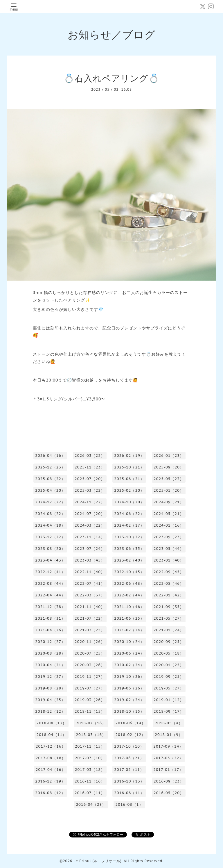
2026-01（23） (169, 456)
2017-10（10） (129, 746)
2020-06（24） (129, 653)
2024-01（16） (169, 525)
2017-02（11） (129, 770)
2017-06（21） (129, 758)
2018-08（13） (51, 723)
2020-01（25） (169, 665)
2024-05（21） (169, 514)
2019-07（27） (90, 688)
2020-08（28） (50, 653)
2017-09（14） (168, 746)
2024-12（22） (50, 502)
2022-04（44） (50, 595)
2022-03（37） (90, 595)
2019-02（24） (129, 700)
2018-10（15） (129, 711)
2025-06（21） (129, 479)
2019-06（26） (129, 688)
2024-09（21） (169, 502)
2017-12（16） (51, 746)
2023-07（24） (90, 549)
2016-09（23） (169, 781)
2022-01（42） (169, 595)
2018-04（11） (51, 735)
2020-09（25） (169, 642)
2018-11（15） (90, 711)
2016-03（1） (129, 804)
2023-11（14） (90, 537)
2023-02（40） (129, 560)
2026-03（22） (90, 456)
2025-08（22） (50, 479)
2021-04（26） (50, 630)
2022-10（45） (129, 572)
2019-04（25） (50, 700)
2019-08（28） (50, 688)
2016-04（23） (91, 804)
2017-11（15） (90, 746)
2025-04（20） (50, 490)
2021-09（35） (169, 607)
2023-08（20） (50, 549)
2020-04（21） (50, 665)
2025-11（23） (90, 467)
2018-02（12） (130, 735)
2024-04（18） (50, 525)
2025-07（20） (90, 479)
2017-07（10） (90, 758)
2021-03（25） (90, 630)
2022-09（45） (169, 572)
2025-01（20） (169, 490)
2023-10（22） (129, 537)
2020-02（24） (129, 665)
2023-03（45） (90, 560)
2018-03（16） (91, 735)
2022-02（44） (129, 595)
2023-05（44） (169, 549)
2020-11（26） (90, 642)
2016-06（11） (129, 793)
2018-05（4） (169, 723)
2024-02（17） (129, 525)
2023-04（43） (50, 560)
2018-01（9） (169, 735)
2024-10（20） (129, 502)
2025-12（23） (50, 467)
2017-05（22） (168, 758)
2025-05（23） (169, 479)
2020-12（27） (50, 642)
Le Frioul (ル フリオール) (97, 861)
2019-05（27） (169, 688)
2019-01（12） (169, 700)
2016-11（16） (90, 781)
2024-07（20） (90, 514)
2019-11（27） (90, 677)
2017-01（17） (168, 770)
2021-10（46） (129, 607)
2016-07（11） (90, 793)
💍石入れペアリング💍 (111, 78)
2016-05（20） (169, 793)
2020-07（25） (90, 653)
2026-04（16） (50, 456)
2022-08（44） (50, 583)
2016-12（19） (50, 781)
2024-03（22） (90, 525)
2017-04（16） (51, 770)
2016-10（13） (129, 781)
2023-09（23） (169, 537)
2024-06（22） (129, 514)
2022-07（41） (90, 583)
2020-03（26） (90, 665)
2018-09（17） (169, 711)
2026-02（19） (129, 456)
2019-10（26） (129, 677)
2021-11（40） (90, 607)
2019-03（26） (90, 700)
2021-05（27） (169, 618)
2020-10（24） (129, 642)
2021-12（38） (50, 607)
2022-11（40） (90, 572)
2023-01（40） (169, 560)
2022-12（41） (50, 572)
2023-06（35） (129, 549)
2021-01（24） (169, 630)
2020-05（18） (169, 653)
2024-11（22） (90, 502)
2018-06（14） (130, 723)
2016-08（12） (50, 793)
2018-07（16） (91, 723)
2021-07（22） (90, 618)
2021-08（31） (50, 618)
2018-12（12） (50, 711)
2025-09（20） (169, 467)
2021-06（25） (129, 618)
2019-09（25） (169, 677)
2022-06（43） (129, 583)
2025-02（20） (129, 490)
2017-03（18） (90, 770)
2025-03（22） (90, 490)
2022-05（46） (169, 583)
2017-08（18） (51, 758)
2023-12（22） (50, 537)
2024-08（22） (50, 514)
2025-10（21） (129, 467)
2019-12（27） (50, 677)
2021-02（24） (129, 630)
